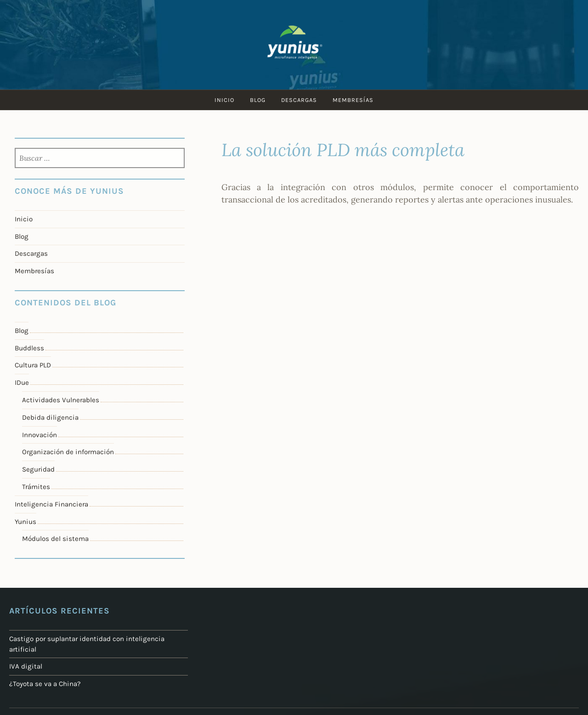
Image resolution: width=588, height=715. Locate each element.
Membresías (353, 100)
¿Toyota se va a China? (45, 684)
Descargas (299, 100)
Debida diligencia (50, 417)
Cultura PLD (33, 365)
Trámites (36, 487)
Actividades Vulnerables (61, 400)
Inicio (224, 100)
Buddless (29, 348)
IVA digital (26, 666)
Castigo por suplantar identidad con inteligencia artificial (87, 644)
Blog (258, 100)
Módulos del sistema (55, 539)
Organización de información (68, 452)
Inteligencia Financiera (51, 504)
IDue (22, 383)
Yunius (25, 522)
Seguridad (38, 469)
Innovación (40, 435)
